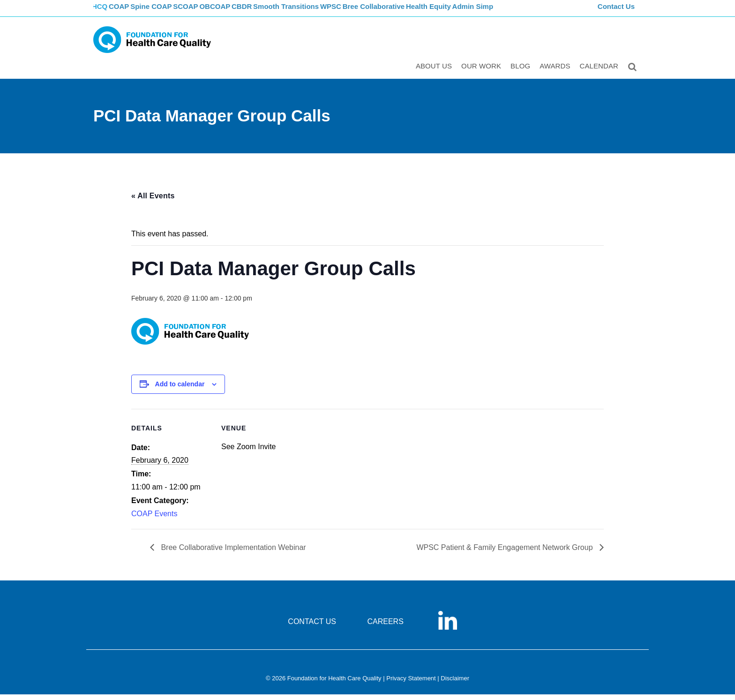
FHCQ (103, 12)
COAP (130, 12)
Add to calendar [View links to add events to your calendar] (180, 390)
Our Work (483, 73)
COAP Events (154, 520)
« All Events (153, 201)
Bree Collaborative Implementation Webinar (232, 553)
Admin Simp (513, 12)
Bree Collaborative (410, 12)
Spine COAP (166, 12)
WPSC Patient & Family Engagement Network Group (506, 553)
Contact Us (617, 12)
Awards (557, 73)
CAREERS (385, 628)
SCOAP (205, 12)
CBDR (270, 12)
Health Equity (466, 12)
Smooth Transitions (316, 12)
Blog (522, 73)
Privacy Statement (411, 684)
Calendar (601, 73)
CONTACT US (312, 628)
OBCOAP (239, 12)
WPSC (364, 12)
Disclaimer (455, 684)
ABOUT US (436, 73)
